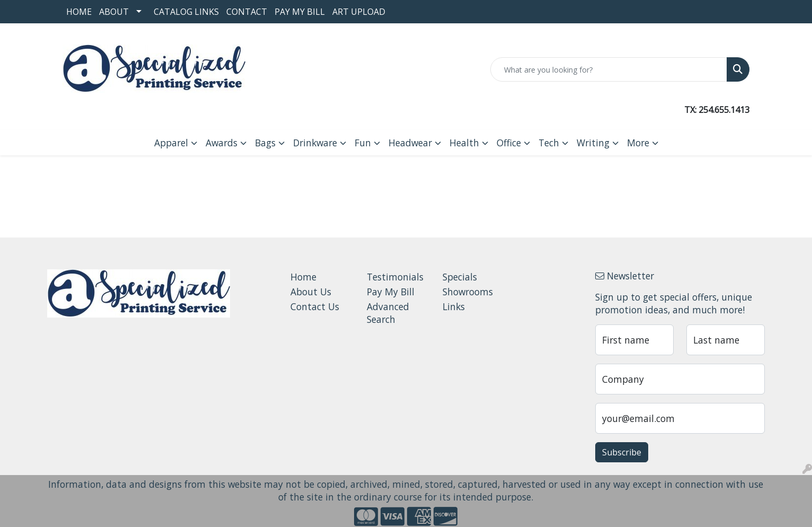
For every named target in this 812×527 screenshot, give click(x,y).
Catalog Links (186, 12)
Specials (460, 277)
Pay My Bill (300, 12)
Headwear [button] (410, 143)
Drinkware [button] (315, 143)
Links (454, 306)
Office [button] (509, 143)
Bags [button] (265, 143)
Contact (247, 12)
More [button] (638, 143)
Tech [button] (549, 143)
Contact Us (315, 306)
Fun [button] (363, 143)
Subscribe (622, 452)
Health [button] (464, 143)
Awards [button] (222, 143)
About (114, 12)
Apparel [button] (171, 143)
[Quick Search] (609, 69)
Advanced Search (388, 313)
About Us (311, 292)
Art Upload (359, 12)
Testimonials (395, 277)
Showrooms (468, 292)
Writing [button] (593, 143)
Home (79, 12)
